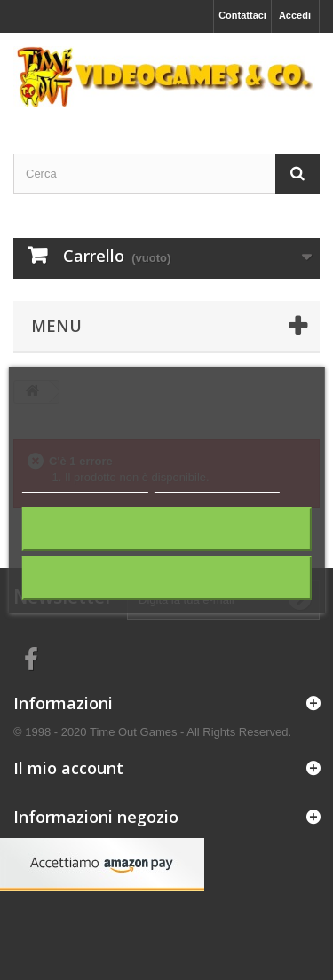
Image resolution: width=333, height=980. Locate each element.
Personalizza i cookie (217, 484)
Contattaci (242, 15)
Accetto (166, 577)
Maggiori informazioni (85, 484)
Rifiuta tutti (167, 529)
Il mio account (68, 768)
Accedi (295, 15)
